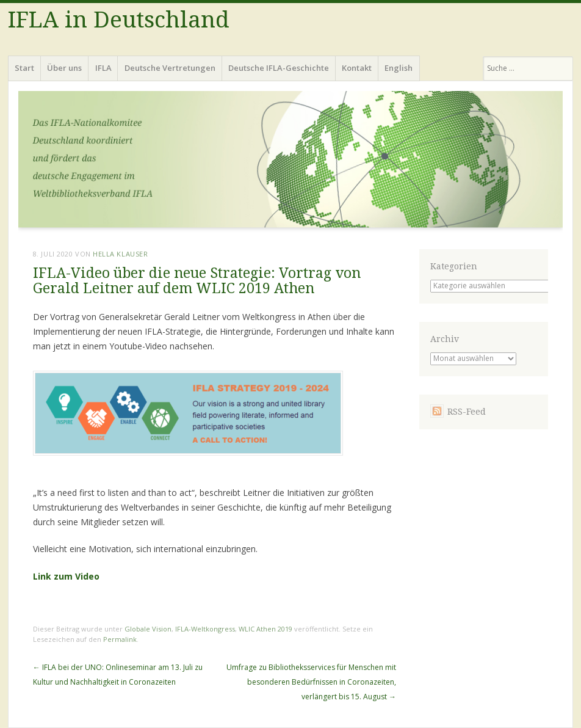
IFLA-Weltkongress (205, 629)
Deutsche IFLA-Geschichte (279, 68)
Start (24, 68)
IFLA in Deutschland (119, 20)
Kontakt (357, 68)
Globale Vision (148, 629)
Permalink (120, 639)
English (399, 68)
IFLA (103, 68)
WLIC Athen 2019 (265, 629)
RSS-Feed (467, 412)
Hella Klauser (120, 254)
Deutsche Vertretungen (170, 68)
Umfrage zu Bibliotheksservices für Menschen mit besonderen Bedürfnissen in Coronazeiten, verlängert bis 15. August (311, 682)
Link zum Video (66, 576)
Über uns (64, 68)
